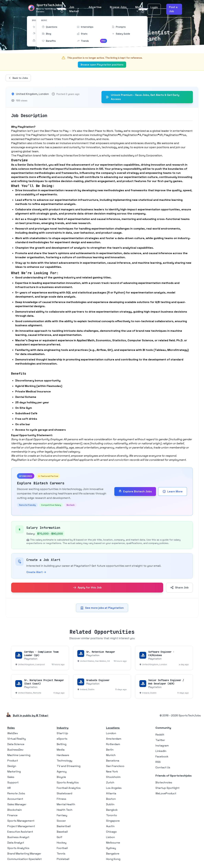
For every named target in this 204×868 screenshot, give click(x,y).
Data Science (16, 744)
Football (62, 848)
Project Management (21, 826)
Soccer (61, 821)
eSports (62, 739)
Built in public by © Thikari (31, 715)
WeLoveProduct (166, 793)
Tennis (61, 854)
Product (13, 761)
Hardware (63, 755)
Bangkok (112, 810)
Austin (110, 826)
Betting (62, 744)
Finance (12, 815)
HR (9, 788)
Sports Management (21, 821)
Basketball (64, 826)
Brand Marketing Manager (24, 854)
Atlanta (111, 793)
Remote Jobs (16, 793)
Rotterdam (113, 744)
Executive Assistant (20, 832)
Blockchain (15, 810)
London (111, 733)
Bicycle (61, 777)
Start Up (62, 733)
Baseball (62, 832)
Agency (62, 772)
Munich (111, 755)
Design (12, 766)
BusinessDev (15, 750)
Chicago (111, 832)
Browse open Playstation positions (102, 65)
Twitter (160, 740)
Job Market (74, 9)
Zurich (110, 782)
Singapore (113, 821)
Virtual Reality (17, 739)
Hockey (62, 843)
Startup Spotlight (167, 788)
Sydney (111, 848)
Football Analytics (69, 788)
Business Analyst (18, 837)
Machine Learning (19, 755)
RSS (158, 762)
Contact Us (163, 767)
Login (154, 7)
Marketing (14, 772)
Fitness (61, 799)
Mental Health (66, 804)
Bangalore (113, 854)
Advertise (95, 7)
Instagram (162, 746)
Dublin (110, 804)
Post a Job (173, 9)
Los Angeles (114, 788)
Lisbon (110, 837)
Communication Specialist (25, 859)
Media (61, 750)
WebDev (13, 733)
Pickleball (63, 859)
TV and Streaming (69, 766)
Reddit (160, 735)
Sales (11, 777)
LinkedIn (161, 751)
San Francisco (115, 766)
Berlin (110, 750)
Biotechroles (164, 782)
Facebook (162, 756)
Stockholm (113, 777)
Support (13, 782)
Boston (111, 799)
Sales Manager (17, 804)
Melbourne (113, 843)
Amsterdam (114, 739)
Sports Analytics (18, 848)
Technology (64, 761)
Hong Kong (113, 859)
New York (112, 772)
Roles (11, 728)
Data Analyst (16, 843)
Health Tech (65, 810)
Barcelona (113, 761)
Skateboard (64, 793)
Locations (113, 728)
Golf (59, 837)
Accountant (15, 799)
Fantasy (62, 815)
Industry (63, 728)
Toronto (112, 815)
